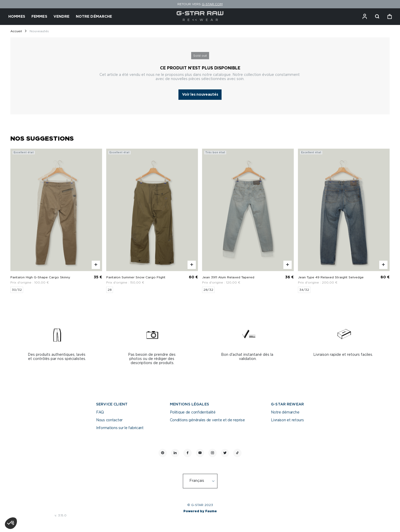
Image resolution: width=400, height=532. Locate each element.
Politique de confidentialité (193, 412)
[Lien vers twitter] (225, 453)
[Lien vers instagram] (212, 453)
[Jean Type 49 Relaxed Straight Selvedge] (344, 221)
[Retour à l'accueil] (200, 17)
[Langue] (203, 481)
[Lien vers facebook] (188, 453)
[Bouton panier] (390, 17)
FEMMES (39, 17)
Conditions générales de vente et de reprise (207, 420)
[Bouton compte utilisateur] (365, 17)
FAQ (100, 412)
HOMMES (17, 17)
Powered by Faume (200, 511)
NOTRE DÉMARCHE (94, 17)
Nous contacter (109, 420)
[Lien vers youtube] (200, 453)
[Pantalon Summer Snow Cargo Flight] (152, 221)
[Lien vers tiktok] (237, 453)
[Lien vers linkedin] (175, 453)
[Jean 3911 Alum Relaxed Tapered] (248, 221)
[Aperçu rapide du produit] (96, 265)
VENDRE (62, 17)
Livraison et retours (287, 420)
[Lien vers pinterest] (163, 453)
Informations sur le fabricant (120, 428)
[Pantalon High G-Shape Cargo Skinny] (56, 221)
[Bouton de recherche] (377, 17)
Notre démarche (285, 412)
